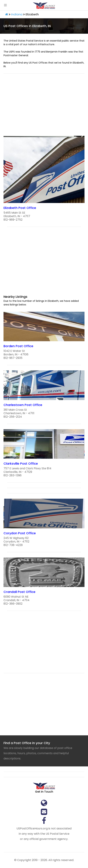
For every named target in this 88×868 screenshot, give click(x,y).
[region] (44, 107)
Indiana (17, 14)
